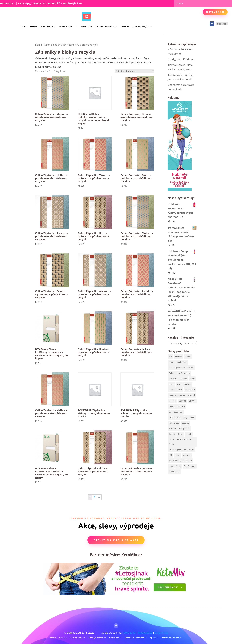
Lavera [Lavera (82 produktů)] (172, 406)
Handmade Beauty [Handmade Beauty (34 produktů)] (177, 395)
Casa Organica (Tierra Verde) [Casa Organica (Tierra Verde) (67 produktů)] (181, 368)
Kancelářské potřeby (55, 45)
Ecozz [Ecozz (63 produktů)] (192, 379)
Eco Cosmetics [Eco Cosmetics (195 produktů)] (184, 373)
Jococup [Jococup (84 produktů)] (172, 401)
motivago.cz (145, 633)
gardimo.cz (161, 633)
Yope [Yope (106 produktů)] (171, 466)
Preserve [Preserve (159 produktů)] (173, 428)
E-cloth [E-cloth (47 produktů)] (172, 373)
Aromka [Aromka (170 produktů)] (178, 357)
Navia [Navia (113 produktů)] (193, 418)
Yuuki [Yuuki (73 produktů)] (179, 466)
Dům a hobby (47, 27)
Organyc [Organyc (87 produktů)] (185, 423)
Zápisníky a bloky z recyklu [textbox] (183, 344)
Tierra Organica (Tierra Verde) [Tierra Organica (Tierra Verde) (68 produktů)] (182, 449)
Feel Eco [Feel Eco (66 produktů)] (188, 384)
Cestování (84, 27)
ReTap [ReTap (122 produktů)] (180, 434)
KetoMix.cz (132, 555)
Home (24, 27)
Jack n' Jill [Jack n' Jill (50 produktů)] (191, 395)
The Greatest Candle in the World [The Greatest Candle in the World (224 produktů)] (180, 442)
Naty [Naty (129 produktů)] (185, 418)
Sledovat (222, 24)
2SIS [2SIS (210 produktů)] (170, 357)
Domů (39, 45)
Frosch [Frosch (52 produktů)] (172, 390)
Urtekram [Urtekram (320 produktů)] (187, 455)
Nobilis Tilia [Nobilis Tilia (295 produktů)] (174, 423)
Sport (123, 27)
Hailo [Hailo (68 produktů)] (180, 390)
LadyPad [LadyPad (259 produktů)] (182, 401)
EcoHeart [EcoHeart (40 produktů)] (173, 379)
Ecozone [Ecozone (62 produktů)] (183, 379)
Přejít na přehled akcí (116, 540)
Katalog (33, 27)
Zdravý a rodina (66, 27)
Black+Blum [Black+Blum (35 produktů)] (182, 362)
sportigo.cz (129, 633)
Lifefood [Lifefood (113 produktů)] (181, 406)
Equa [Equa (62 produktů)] (179, 384)
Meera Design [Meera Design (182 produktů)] (175, 418)
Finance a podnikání (105, 27)
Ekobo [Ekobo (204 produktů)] (172, 384)
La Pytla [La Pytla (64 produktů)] (192, 401)
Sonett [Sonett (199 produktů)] (189, 434)
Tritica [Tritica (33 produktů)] (177, 455)
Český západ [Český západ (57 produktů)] (174, 471)
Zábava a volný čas (141, 27)
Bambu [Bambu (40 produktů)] (188, 357)
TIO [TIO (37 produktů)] (170, 455)
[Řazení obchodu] (134, 71)
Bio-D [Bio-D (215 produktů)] (171, 362)
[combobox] (182, 343)
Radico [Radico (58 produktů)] (172, 434)
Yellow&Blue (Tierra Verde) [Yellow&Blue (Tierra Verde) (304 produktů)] (180, 461)
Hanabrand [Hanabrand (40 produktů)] (190, 390)
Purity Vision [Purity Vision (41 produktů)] (184, 428)
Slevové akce (215, 12)
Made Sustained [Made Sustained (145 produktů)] (176, 412)
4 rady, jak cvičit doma (181, 59)
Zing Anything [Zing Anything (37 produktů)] (190, 466)
